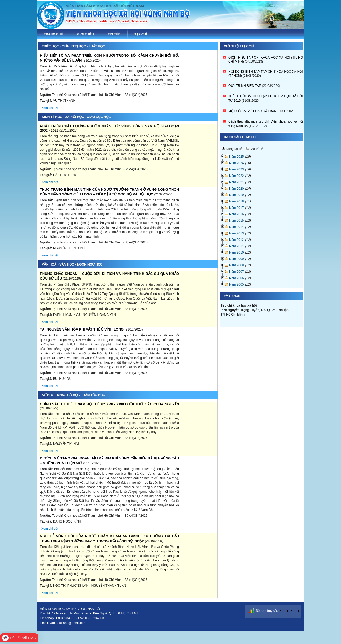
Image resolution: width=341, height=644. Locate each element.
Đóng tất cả (234, 149)
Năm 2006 (236, 278)
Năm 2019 (236, 195)
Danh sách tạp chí (240, 137)
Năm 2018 (236, 201)
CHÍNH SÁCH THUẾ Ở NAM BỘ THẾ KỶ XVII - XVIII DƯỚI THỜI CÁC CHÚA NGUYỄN (109, 404)
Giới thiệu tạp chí (239, 46)
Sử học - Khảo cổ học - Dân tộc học (73, 395)
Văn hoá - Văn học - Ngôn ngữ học (72, 264)
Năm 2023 (236, 169)
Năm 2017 (236, 208)
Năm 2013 (236, 233)
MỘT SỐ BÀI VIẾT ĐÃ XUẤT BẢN (252, 111)
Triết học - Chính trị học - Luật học (73, 46)
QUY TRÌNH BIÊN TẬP (245, 86)
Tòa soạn (232, 296)
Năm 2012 (236, 240)
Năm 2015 (236, 221)
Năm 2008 (236, 265)
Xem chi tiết (50, 108)
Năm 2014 (236, 227)
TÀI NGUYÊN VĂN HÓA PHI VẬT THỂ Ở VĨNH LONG (82, 329)
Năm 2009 (236, 259)
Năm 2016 (236, 214)
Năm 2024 (236, 163)
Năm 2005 (236, 284)
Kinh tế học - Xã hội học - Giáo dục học (76, 117)
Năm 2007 (236, 272)
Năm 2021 (236, 182)
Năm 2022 (236, 176)
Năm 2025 (236, 157)
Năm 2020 (236, 189)
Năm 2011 (236, 246)
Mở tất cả (257, 149)
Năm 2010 (236, 252)
